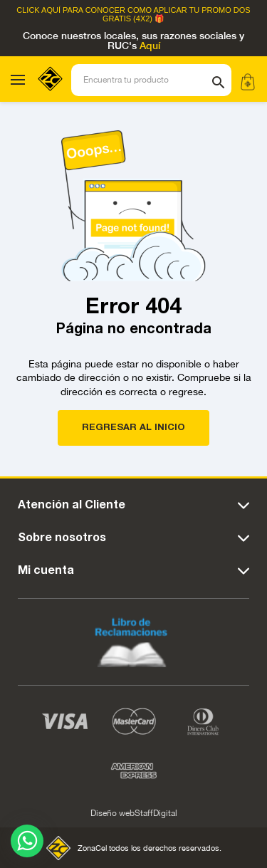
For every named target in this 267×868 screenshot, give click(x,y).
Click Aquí (38, 10)
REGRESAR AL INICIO (133, 428)
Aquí (150, 46)
